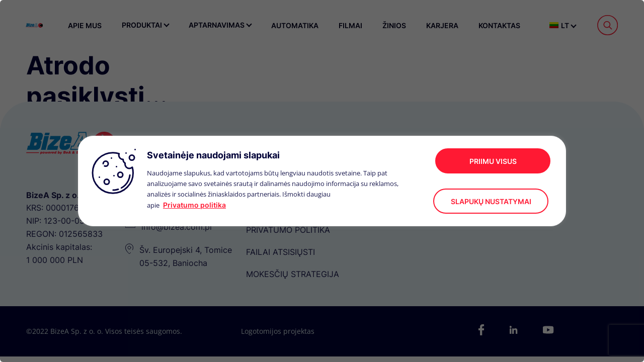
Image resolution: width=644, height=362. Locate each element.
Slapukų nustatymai (491, 201)
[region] (322, 181)
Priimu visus (493, 161)
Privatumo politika (194, 205)
